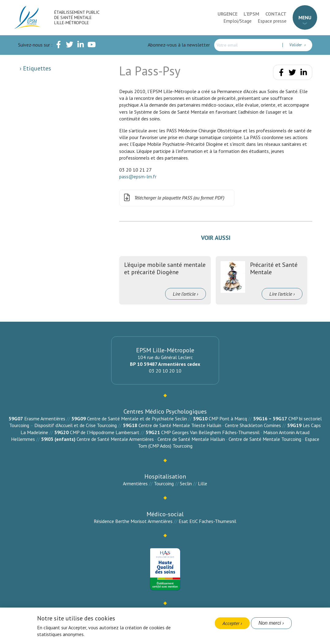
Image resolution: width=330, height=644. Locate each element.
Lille (203, 483)
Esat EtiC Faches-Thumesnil (207, 521)
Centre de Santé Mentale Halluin (191, 439)
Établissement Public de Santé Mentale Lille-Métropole (77, 17)
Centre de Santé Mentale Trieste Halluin (180, 425)
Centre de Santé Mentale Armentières (115, 439)
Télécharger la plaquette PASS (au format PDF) (173, 198)
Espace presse (272, 21)
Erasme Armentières (45, 419)
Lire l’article (184, 294)
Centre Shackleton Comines (253, 425)
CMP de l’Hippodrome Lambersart (105, 432)
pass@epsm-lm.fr (138, 176)
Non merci (270, 623)
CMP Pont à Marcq (228, 419)
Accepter (231, 623)
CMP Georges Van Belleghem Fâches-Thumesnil (210, 432)
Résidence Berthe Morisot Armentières (133, 521)
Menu (305, 17)
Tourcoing (164, 483)
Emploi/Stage (237, 21)
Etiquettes (36, 68)
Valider (296, 45)
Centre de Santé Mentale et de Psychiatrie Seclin (137, 419)
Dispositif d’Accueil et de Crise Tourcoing (76, 425)
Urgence (228, 14)
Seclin (186, 483)
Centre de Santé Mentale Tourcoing (265, 439)
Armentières (135, 483)
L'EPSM (251, 14)
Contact (276, 14)
